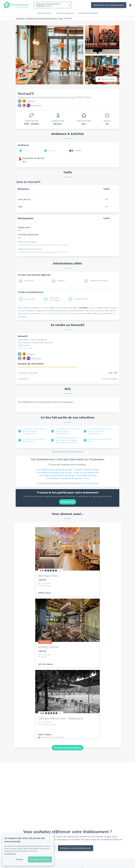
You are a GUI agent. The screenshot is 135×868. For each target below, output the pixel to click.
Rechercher (68, 502)
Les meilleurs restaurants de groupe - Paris (34, 440)
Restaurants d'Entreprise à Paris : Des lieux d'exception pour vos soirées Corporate (67, 440)
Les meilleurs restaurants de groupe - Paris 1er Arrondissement (34, 431)
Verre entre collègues (65, 13)
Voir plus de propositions (68, 748)
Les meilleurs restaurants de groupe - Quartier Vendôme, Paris (68, 470)
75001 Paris (23, 345)
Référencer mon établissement (109, 5)
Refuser (20, 859)
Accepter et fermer (40, 859)
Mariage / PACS (81, 299)
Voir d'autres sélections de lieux (68, 452)
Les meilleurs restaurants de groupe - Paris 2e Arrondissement (67, 431)
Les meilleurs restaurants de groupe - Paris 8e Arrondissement (100, 431)
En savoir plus (10, 854)
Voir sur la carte (25, 348)
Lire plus (22, 316)
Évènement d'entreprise (88, 13)
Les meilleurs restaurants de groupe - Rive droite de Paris (67, 475)
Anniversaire (30, 299)
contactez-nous (91, 483)
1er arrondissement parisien (54, 313)
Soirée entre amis (44, 13)
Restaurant (24, 340)
